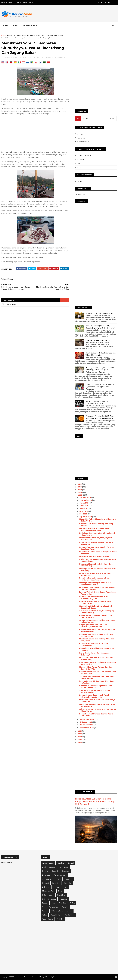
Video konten (56, 915)
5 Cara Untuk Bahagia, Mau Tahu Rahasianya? (93, 645)
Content (15, 26)
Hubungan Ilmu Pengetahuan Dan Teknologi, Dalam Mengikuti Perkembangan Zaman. (100, 370)
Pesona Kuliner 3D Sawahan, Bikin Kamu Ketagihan (97, 682)
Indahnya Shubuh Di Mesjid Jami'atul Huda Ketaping (98, 570)
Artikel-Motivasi (84, 156)
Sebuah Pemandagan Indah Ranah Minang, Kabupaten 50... (94, 696)
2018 (80, 490)
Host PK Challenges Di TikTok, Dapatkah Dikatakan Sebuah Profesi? (100, 327)
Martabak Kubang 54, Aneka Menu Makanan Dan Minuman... (94, 529)
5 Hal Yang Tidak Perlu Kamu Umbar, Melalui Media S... (95, 691)
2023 (80, 737)
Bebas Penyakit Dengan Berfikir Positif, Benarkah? (97, 715)
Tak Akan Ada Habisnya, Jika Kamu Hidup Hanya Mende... (97, 677)
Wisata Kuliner (52, 35)
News (19, 35)
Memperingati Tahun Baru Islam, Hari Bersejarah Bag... (95, 607)
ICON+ (58, 879)
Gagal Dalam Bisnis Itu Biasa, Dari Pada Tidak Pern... (96, 543)
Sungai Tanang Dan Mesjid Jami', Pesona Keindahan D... (97, 621)
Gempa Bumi (47, 879)
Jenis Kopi (56, 883)
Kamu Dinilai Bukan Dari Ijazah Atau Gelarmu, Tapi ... (95, 654)
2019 (80, 492)
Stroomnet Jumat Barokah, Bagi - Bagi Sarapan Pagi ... (96, 565)
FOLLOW (112, 118)
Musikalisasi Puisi (48, 891)
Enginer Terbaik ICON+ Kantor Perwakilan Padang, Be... (97, 593)
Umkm (69, 911)
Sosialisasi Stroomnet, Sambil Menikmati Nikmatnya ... (97, 534)
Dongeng (66, 871)
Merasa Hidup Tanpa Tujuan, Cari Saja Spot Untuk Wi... (96, 668)
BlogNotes (11, 35)
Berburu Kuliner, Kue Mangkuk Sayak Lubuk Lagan (95, 602)
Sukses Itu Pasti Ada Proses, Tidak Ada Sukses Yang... (96, 659)
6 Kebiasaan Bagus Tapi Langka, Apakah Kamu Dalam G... (97, 631)
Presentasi (63, 899)
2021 (80, 731)
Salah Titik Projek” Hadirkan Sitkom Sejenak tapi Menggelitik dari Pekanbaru (100, 387)
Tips (79, 164)
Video (45, 915)
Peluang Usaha (48, 895)
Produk (45, 903)
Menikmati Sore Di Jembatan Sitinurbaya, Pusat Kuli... (97, 701)
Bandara (61, 863)
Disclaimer (18, 2)
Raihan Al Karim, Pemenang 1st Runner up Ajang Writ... (97, 710)
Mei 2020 (84, 508)
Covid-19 (55, 871)
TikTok (80, 181)
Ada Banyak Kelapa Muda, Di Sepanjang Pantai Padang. (97, 612)
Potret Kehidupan (28, 35)
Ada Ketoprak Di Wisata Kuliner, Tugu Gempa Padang (96, 616)
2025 (80, 742)
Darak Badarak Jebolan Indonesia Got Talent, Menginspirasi (100, 354)
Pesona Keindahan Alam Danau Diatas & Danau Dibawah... (97, 588)
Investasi (45, 883)
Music (65, 887)
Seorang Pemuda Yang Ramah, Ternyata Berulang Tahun (97, 548)
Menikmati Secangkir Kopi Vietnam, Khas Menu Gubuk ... (97, 705)
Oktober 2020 (86, 722)
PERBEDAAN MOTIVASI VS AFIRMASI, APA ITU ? (97, 403)
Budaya (80, 134)
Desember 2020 (87, 728)
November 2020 (87, 725)
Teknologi (62, 903)
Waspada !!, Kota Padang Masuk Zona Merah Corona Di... (96, 687)
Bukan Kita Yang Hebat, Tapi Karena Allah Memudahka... (97, 673)
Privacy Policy (28, 2)
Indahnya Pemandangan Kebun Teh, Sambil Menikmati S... (95, 584)
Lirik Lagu (46, 887)
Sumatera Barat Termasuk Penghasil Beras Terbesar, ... (98, 553)
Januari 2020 (85, 498)
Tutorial (45, 911)
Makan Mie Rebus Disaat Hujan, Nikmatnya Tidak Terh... (98, 520)
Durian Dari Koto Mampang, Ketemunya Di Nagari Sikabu (98, 560)
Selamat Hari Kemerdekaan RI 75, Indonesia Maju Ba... (94, 598)
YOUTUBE (85, 119)
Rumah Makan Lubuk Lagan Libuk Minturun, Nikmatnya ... (94, 579)
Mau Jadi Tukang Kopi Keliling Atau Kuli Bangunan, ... (96, 640)
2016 (80, 487)
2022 (80, 734)
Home (3, 2)
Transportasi (53, 907)
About (10, 2)
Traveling (65, 907)
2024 (80, 739)
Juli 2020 (84, 514)
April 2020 (84, 506)
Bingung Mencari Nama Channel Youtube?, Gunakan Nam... (93, 626)
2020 (80, 495)
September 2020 (87, 719)
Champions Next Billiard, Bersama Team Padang (97, 649)
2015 (80, 484)
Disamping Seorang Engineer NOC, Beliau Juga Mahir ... (97, 663)
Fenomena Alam (60, 875)
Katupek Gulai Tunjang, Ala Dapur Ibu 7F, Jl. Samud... (97, 574)
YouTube (60, 919)
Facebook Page (30, 26)
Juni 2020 (84, 511)
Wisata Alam (41, 35)
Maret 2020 (85, 503)
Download (46, 875)
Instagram (68, 879)
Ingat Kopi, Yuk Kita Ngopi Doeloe (94, 556)
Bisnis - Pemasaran (49, 867)
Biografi (81, 160)
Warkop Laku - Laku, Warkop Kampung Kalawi (96, 525)
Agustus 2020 (86, 517)
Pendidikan (62, 895)
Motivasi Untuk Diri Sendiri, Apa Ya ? (100, 313)
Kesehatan (68, 883)
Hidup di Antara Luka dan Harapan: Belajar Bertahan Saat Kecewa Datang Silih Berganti (95, 801)
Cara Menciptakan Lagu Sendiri (98, 340)
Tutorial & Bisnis (57, 911)
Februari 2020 (86, 500)
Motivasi (56, 887)
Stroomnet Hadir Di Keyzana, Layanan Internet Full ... (96, 539)
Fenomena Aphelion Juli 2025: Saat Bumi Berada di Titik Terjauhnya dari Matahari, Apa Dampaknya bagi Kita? (100, 418)
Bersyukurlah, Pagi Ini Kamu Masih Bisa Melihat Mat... (96, 635)
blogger (65, 300)
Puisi (79, 168)
